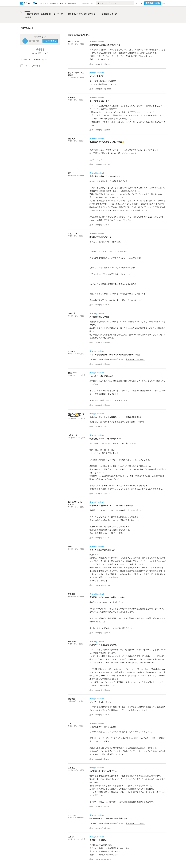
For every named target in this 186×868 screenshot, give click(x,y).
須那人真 (72, 139)
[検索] (98, 3)
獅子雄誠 (72, 699)
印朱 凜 (72, 313)
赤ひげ (71, 173)
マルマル (72, 351)
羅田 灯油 (72, 642)
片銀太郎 (72, 594)
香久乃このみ (73, 42)
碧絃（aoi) (72, 373)
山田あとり (72, 435)
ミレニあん (72, 815)
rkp (69, 724)
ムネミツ (72, 837)
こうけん (72, 768)
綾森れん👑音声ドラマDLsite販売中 (76, 415)
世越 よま (72, 234)
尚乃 (70, 547)
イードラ (72, 98)
